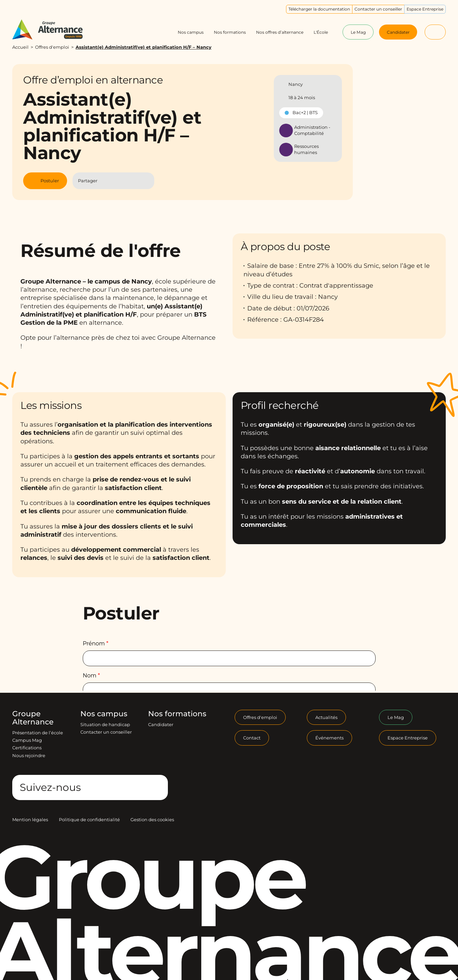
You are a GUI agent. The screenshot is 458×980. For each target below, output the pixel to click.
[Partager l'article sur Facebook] (107, 181)
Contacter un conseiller (106, 732)
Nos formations (177, 714)
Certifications (27, 748)
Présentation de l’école (38, 733)
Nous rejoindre (29, 755)
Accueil (20, 47)
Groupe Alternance (33, 718)
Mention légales (30, 820)
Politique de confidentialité (89, 820)
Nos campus (104, 714)
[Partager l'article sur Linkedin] (121, 181)
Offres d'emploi (52, 47)
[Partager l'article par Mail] (134, 181)
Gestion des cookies (152, 820)
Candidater (161, 724)
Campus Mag (27, 740)
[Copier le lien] (146, 181)
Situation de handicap (105, 724)
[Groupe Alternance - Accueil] (53, 29)
